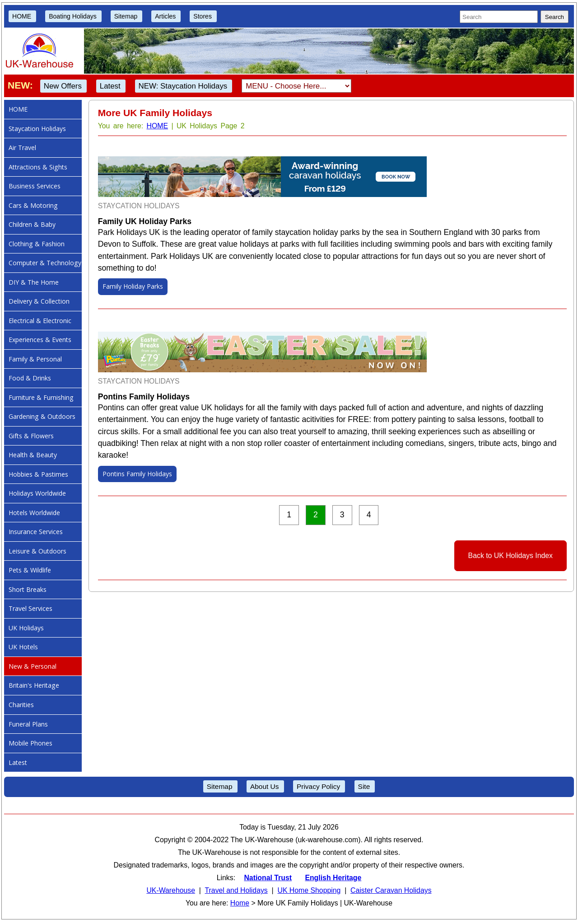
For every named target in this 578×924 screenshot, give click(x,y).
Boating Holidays (73, 16)
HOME (22, 16)
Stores (203, 16)
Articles (165, 16)
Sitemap (126, 16)
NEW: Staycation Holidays (183, 86)
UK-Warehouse (171, 890)
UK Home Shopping (309, 890)
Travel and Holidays (236, 890)
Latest (110, 86)
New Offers (63, 86)
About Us (265, 786)
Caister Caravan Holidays (391, 890)
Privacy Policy (318, 786)
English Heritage (333, 878)
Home (240, 903)
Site (364, 786)
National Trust (268, 878)
